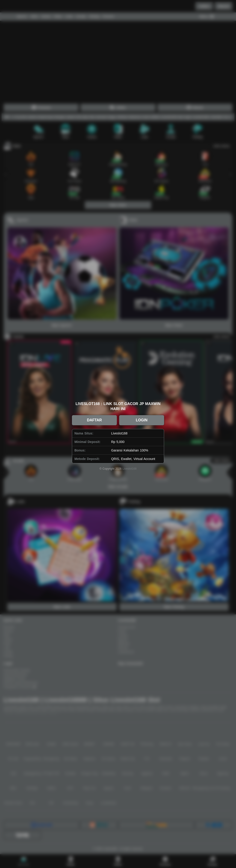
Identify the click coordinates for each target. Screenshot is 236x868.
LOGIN (142, 420)
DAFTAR (94, 420)
